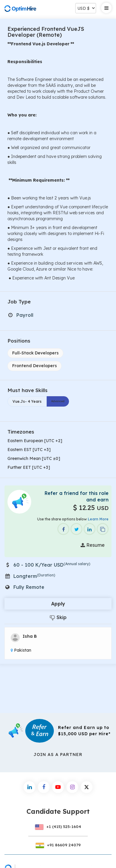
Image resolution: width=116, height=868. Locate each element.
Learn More (98, 519)
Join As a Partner (58, 754)
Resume (93, 545)
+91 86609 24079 (58, 845)
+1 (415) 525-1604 (58, 827)
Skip (58, 617)
